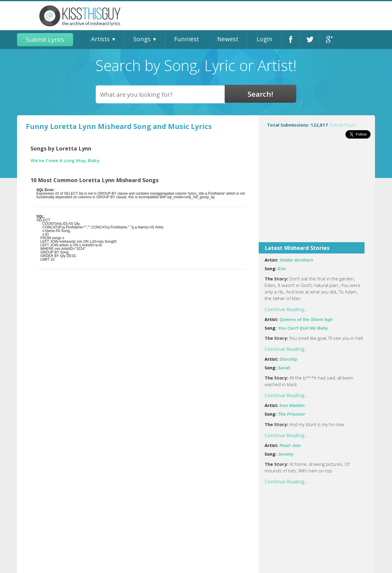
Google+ (329, 40)
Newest (228, 39)
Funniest (187, 39)
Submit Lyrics (45, 40)
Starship (288, 359)
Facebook (291, 40)
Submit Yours (343, 125)
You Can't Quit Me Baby (303, 328)
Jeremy (286, 454)
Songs (142, 39)
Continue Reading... (286, 309)
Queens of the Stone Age (306, 319)
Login (264, 39)
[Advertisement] (317, 194)
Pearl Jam (290, 445)
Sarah (284, 368)
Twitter (310, 40)
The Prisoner (291, 414)
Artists (100, 39)
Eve (282, 269)
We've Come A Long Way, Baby (65, 160)
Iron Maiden (292, 405)
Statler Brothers (296, 260)
